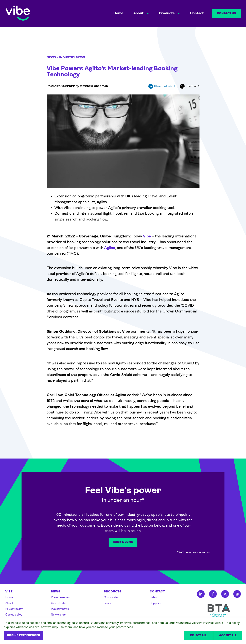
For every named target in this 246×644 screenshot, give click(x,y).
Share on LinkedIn (163, 86)
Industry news (60, 609)
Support (155, 603)
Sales (153, 598)
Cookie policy (14, 615)
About (9, 603)
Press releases (60, 598)
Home (118, 13)
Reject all (198, 636)
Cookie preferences (23, 635)
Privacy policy (14, 609)
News (51, 58)
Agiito (110, 248)
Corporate (111, 598)
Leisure (108, 603)
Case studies (59, 603)
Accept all (228, 636)
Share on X (190, 86)
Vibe (147, 236)
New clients (58, 615)
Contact (197, 13)
